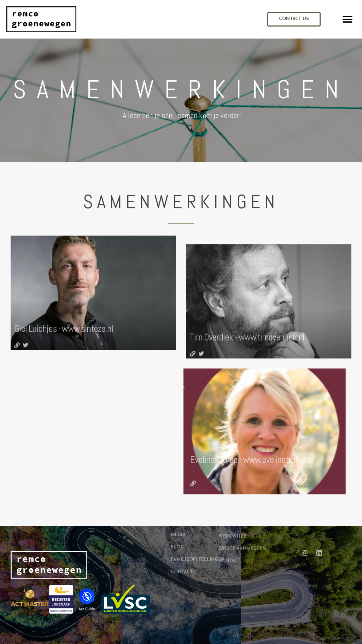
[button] (348, 19)
